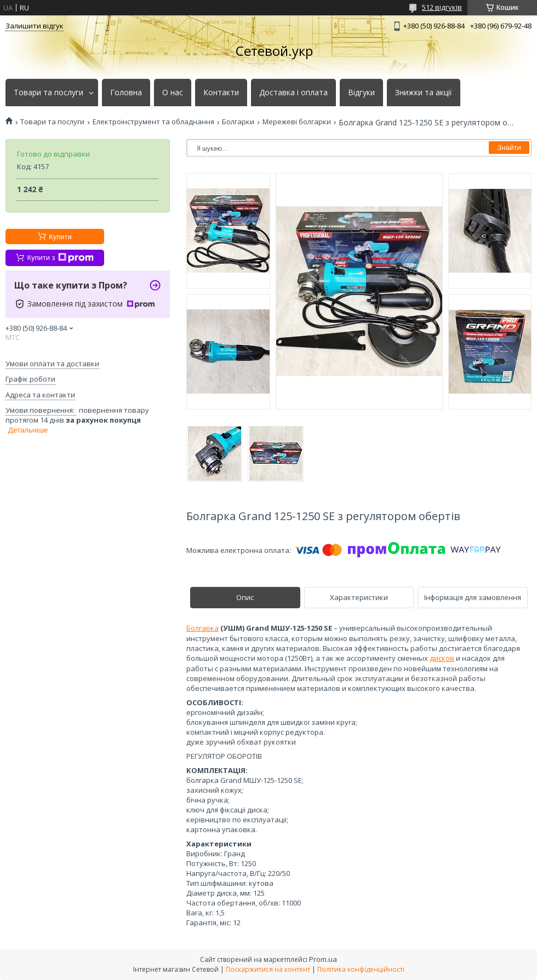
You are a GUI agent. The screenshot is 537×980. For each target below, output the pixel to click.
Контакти (221, 93)
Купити (60, 237)
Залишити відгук (35, 26)
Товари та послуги (48, 93)
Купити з (60, 258)
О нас (173, 93)
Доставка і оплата (293, 93)
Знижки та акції (424, 93)
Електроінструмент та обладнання (153, 122)
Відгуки (361, 93)
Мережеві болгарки (297, 122)
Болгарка (202, 628)
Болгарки (238, 122)
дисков (442, 658)
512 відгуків (442, 7)
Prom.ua (323, 959)
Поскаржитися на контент (268, 969)
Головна (126, 93)
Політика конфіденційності (361, 969)
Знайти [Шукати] (509, 148)
